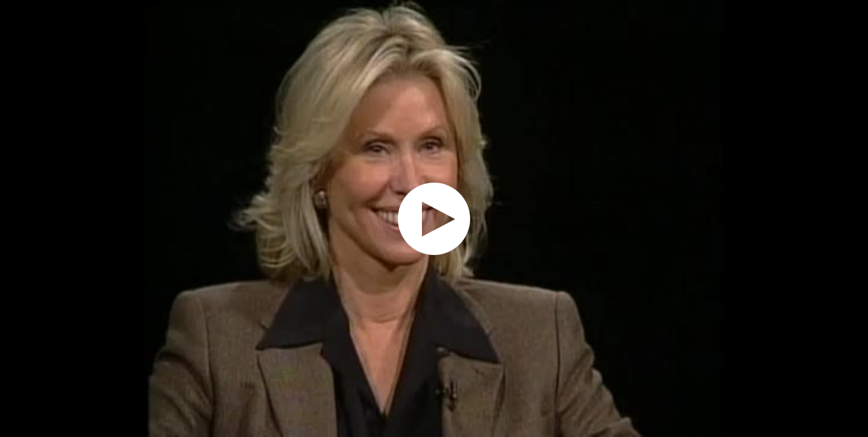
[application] (434, 218)
